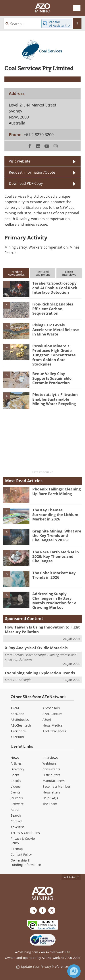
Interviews (50, 758)
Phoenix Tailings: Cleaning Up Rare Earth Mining (57, 491)
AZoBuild (17, 737)
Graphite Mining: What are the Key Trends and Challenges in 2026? (57, 536)
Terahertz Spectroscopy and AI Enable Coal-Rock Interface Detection (55, 288)
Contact (16, 821)
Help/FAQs (50, 798)
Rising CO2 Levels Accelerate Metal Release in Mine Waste (56, 329)
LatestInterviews (69, 273)
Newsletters (51, 792)
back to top (71, 877)
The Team (50, 804)
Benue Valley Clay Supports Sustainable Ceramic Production (52, 378)
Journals (17, 798)
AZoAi (47, 720)
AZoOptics (18, 731)
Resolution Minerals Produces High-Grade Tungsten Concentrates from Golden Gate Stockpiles (54, 355)
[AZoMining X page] (52, 910)
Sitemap (17, 849)
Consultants (51, 769)
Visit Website (20, 161)
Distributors (51, 775)
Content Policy (21, 854)
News (15, 758)
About (15, 810)
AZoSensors (51, 708)
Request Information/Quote (32, 172)
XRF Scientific (22, 680)
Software (17, 804)
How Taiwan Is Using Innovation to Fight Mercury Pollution (42, 629)
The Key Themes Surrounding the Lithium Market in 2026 (55, 514)
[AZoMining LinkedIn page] (33, 910)
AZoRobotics (20, 720)
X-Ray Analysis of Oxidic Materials (36, 648)
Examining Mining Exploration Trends (40, 673)
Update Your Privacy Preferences (43, 967)
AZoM (15, 708)
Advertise (18, 827)
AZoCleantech (21, 725)
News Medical (53, 725)
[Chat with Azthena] (74, 971)
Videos (15, 786)
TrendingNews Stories (16, 273)
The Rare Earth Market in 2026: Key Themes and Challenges (56, 556)
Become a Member (56, 786)
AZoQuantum (52, 714)
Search (16, 815)
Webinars (50, 763)
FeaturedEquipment (43, 273)
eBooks (16, 781)
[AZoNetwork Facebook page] (42, 910)
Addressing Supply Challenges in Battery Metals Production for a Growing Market (54, 600)
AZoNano (17, 714)
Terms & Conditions (25, 833)
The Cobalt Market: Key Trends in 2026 (54, 575)
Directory (17, 769)
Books (15, 775)
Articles (16, 763)
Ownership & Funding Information (26, 863)
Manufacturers (54, 781)
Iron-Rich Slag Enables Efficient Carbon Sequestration (53, 309)
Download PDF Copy (26, 183)
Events (15, 792)
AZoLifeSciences (54, 731)
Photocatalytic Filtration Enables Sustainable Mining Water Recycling (55, 399)
